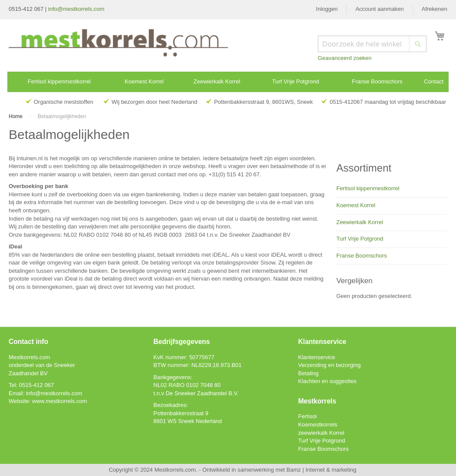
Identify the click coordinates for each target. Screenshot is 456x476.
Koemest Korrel (356, 205)
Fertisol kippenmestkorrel (368, 188)
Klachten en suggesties (327, 381)
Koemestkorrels (318, 425)
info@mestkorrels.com (76, 9)
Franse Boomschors (361, 256)
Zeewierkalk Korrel (360, 222)
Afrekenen (435, 9)
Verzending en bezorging (330, 365)
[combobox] (372, 44)
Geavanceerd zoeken (345, 58)
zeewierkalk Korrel (321, 433)
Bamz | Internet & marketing (322, 470)
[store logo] (118, 43)
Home (16, 116)
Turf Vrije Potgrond (360, 239)
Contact (434, 81)
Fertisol (308, 416)
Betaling (309, 373)
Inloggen (327, 9)
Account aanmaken (379, 9)
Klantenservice (317, 357)
